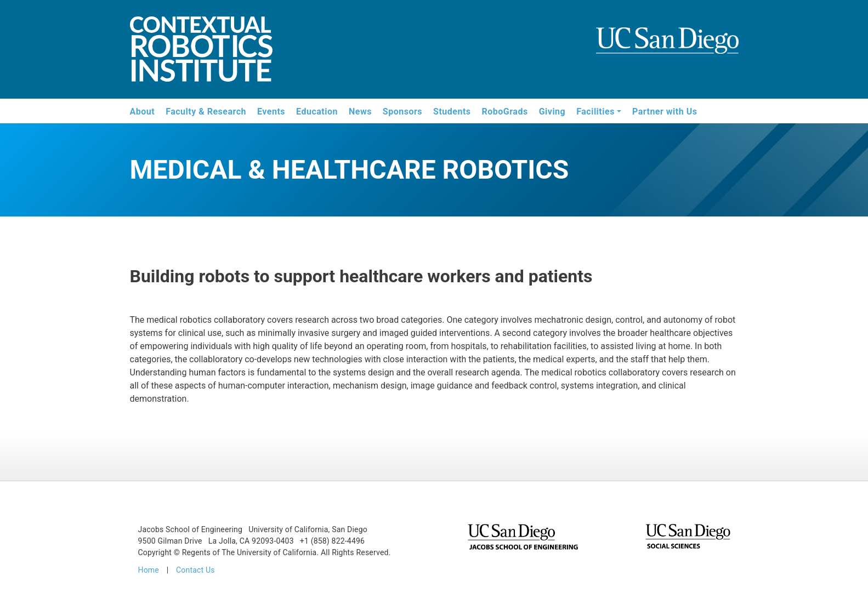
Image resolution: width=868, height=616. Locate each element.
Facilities (595, 112)
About (143, 112)
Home (149, 570)
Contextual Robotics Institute (201, 51)
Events (271, 112)
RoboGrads (505, 112)
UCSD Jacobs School (667, 50)
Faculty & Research (206, 112)
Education (317, 112)
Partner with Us (665, 112)
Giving (552, 112)
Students (452, 112)
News (360, 112)
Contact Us (195, 570)
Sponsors (402, 112)
